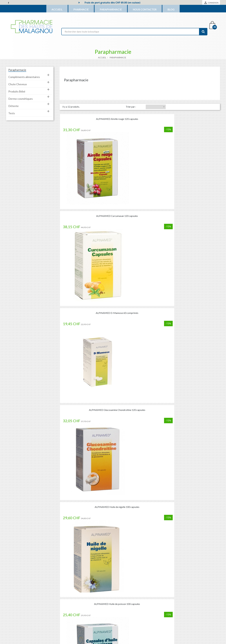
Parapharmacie (17, 68)
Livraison (120, 596)
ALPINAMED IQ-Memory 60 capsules (193, 262)
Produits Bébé (17, 89)
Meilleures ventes (83, 607)
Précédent (126, 407)
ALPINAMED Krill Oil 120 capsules (86, 335)
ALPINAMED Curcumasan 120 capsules (140, 117)
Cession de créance (125, 629)
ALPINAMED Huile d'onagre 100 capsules (86, 262)
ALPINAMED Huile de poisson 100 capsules (193, 189)
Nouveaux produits (84, 602)
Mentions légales (124, 602)
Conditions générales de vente (130, 607)
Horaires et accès (124, 623)
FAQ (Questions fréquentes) (185, 563)
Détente (13, 104)
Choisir (164, 105)
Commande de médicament (41, 563)
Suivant (164, 407)
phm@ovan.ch (32, 614)
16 (156, 407)
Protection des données (127, 618)
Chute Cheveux (18, 82)
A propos (120, 612)
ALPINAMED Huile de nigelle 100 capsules (140, 189)
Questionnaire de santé (113, 563)
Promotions (81, 596)
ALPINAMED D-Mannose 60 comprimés (193, 117)
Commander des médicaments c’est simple (113, 451)
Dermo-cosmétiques (21, 97)
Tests (12, 111)
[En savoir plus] (41, 569)
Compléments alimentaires (24, 75)
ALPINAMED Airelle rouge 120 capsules (86, 117)
